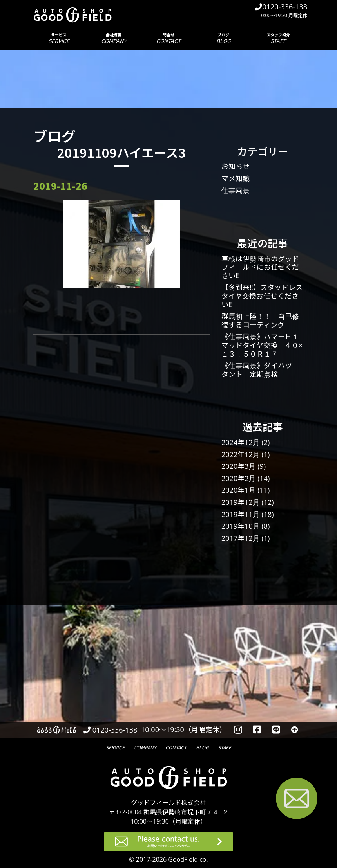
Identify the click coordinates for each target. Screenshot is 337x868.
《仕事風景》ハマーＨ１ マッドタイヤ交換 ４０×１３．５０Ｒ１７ (264, 345)
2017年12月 (241, 538)
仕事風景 (236, 191)
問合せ (168, 38)
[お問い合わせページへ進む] (297, 800)
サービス (59, 38)
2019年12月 (241, 502)
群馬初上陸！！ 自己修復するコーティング (260, 321)
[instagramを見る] (238, 730)
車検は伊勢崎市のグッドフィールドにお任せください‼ (260, 267)
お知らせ (236, 166)
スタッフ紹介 (278, 38)
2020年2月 (238, 478)
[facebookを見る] (257, 730)
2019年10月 (241, 526)
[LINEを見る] (276, 730)
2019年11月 (241, 514)
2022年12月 (241, 454)
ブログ (223, 38)
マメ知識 (236, 178)
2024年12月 (241, 442)
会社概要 (114, 38)
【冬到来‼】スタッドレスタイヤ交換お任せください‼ (262, 296)
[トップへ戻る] (295, 730)
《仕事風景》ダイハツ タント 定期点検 (260, 370)
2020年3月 (238, 466)
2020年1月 (238, 490)
